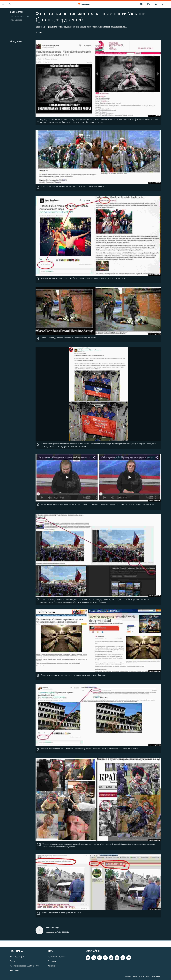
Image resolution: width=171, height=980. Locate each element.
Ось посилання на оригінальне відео (138, 504)
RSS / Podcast (15, 971)
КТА (149, 4)
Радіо (12, 961)
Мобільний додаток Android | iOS (24, 966)
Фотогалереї (16, 12)
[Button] (16, 42)
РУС (142, 4)
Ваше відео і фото (17, 957)
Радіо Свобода (16, 20)
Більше (40, 32)
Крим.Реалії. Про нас (57, 957)
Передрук (52, 961)
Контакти (52, 966)
